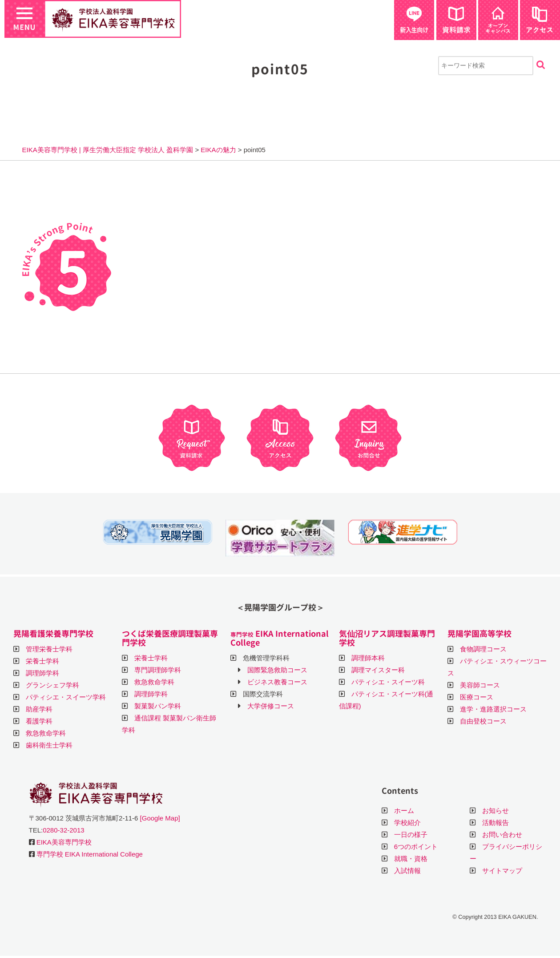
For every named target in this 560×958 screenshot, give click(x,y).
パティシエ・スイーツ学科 (66, 697)
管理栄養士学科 (49, 649)
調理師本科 (368, 658)
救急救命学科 (46, 733)
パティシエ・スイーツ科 (388, 682)
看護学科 (39, 721)
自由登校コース (483, 721)
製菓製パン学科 (158, 706)
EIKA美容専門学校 (64, 842)
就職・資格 (411, 859)
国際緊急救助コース (277, 670)
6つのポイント (416, 847)
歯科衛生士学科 (49, 745)
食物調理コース (483, 649)
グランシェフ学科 (52, 685)
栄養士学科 (42, 661)
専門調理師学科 (158, 670)
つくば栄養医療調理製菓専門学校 (170, 638)
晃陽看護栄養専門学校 (53, 634)
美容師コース (480, 685)
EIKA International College (280, 638)
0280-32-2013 (63, 830)
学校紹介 (407, 823)
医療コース (477, 697)
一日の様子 (411, 835)
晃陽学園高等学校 (479, 634)
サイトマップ (502, 871)
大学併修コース (271, 706)
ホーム (404, 810)
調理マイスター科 (378, 670)
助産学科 (39, 709)
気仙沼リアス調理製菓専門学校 (387, 638)
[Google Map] (160, 818)
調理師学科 (42, 673)
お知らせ (496, 810)
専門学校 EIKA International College (90, 854)
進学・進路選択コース (493, 709)
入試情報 (407, 871)
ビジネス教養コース (277, 682)
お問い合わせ (502, 835)
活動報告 (496, 823)
